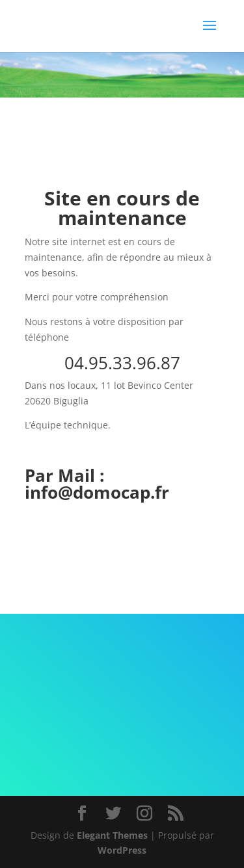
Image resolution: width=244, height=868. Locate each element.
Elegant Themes (112, 835)
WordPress (122, 850)
